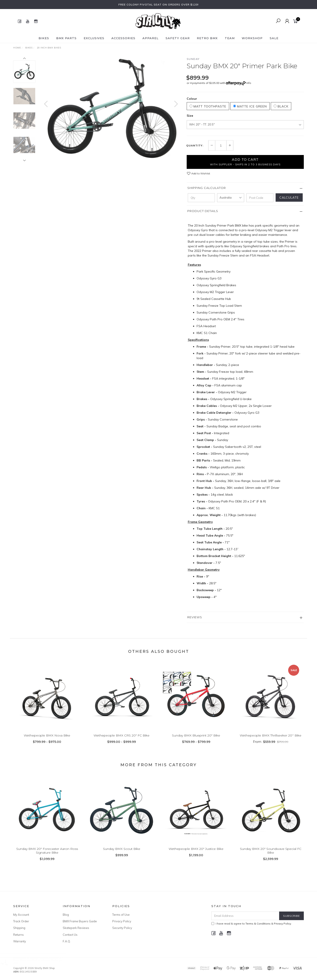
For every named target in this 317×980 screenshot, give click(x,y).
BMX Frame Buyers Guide (80, 921)
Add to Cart (245, 162)
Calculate (289, 197)
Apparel (150, 38)
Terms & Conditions (258, 924)
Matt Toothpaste (208, 106)
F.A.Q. (67, 941)
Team (230, 38)
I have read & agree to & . (252, 924)
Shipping (19, 928)
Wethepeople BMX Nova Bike (47, 742)
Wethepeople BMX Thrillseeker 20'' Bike (271, 742)
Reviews (195, 617)
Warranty (20, 941)
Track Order (21, 921)
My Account (21, 915)
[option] (111, 108)
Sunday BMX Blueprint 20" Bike (196, 742)
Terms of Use (121, 915)
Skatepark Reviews (76, 928)
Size (190, 116)
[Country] (231, 198)
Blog (66, 915)
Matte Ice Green (250, 106)
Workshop (252, 38)
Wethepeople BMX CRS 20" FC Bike (122, 742)
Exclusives (94, 38)
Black (281, 106)
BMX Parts (66, 38)
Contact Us (70, 935)
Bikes (44, 38)
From (271, 748)
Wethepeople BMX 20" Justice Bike (196, 855)
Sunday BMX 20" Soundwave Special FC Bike (271, 857)
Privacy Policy (122, 921)
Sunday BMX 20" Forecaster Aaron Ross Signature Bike (47, 857)
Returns (18, 935)
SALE (274, 38)
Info (249, 83)
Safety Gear (178, 38)
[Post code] (260, 198)
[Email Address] (245, 916)
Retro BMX (207, 38)
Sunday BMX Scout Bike (122, 855)
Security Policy (122, 928)
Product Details (203, 211)
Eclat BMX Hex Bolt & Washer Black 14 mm (42, 962)
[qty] (201, 198)
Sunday (193, 59)
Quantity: (195, 146)
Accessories (123, 38)
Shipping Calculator (207, 188)
